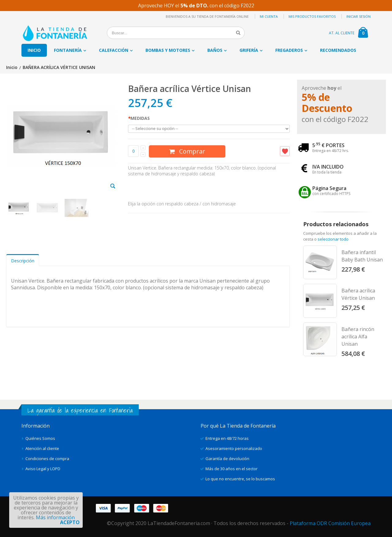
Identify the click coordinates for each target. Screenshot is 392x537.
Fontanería (68, 50)
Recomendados (338, 50)
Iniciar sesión (358, 16)
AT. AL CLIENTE (342, 33)
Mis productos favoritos (312, 16)
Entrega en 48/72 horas (227, 438)
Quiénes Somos (40, 438)
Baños (215, 50)
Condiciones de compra (47, 459)
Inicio (12, 68)
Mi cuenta (269, 16)
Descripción (23, 261)
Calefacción (114, 50)
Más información (55, 517)
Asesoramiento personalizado (234, 448)
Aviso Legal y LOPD (43, 469)
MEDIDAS (139, 118)
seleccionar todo (333, 239)
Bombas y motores (168, 50)
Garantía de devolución (227, 459)
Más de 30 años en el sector (232, 469)
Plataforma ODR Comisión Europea (330, 523)
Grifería (249, 50)
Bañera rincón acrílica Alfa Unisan (358, 337)
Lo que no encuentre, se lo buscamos (240, 479)
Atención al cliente (42, 448)
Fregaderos (289, 50)
